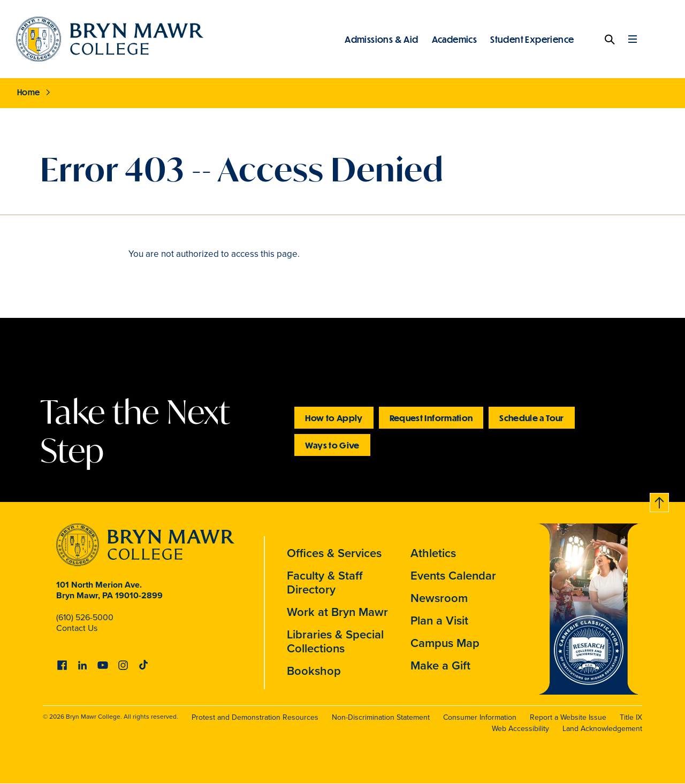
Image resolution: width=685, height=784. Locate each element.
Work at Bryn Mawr (337, 612)
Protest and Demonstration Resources (255, 717)
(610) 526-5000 (85, 617)
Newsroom (439, 598)
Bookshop (314, 671)
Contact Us (77, 628)
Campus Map (445, 643)
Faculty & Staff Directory (325, 583)
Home (29, 92)
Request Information (431, 418)
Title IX (631, 717)
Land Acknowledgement (602, 729)
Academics (455, 39)
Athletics (433, 553)
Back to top (660, 501)
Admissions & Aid (381, 39)
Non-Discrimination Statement (381, 717)
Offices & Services (334, 553)
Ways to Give (332, 445)
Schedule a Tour (531, 418)
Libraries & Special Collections (335, 641)
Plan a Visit (439, 621)
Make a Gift (440, 665)
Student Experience (532, 39)
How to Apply (334, 418)
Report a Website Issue (568, 717)
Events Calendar (453, 576)
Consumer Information (480, 717)
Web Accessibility (520, 729)
